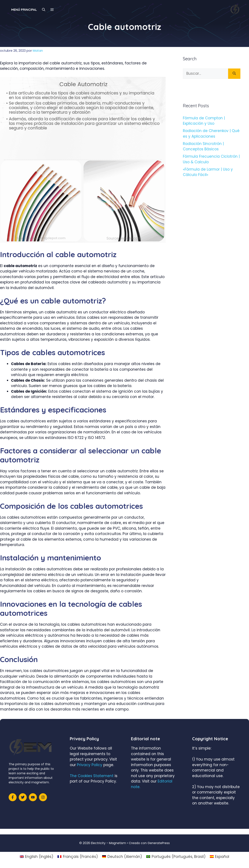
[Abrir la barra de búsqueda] (44, 10)
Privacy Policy (90, 765)
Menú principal (24, 10)
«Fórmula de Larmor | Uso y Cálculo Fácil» (208, 172)
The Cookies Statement (92, 776)
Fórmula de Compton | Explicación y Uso (204, 121)
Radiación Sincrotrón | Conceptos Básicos (203, 146)
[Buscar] (234, 74)
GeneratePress (159, 843)
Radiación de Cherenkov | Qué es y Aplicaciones (211, 134)
